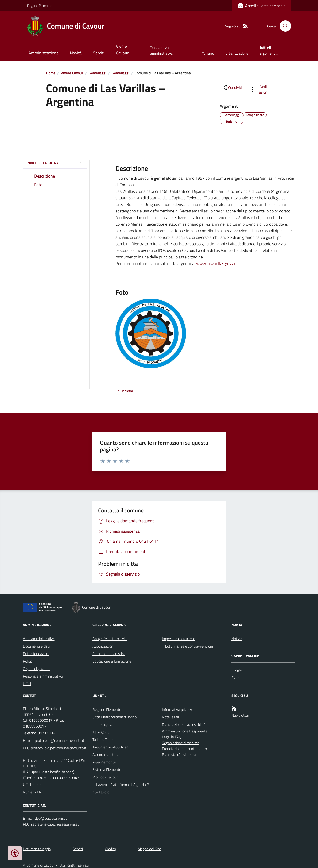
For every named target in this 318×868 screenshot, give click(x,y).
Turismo (208, 53)
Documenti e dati (36, 646)
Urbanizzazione (237, 53)
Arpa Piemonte (104, 762)
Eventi (236, 678)
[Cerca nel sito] (283, 26)
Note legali (170, 717)
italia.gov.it (101, 732)
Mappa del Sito (149, 849)
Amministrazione (44, 53)
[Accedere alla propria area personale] (262, 6)
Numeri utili (32, 792)
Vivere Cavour (122, 50)
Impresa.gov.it (103, 724)
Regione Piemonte (40, 6)
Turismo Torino (103, 739)
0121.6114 (47, 733)
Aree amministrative (39, 639)
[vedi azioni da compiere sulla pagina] (260, 89)
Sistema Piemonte (107, 769)
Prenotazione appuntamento (184, 749)
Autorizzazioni (103, 646)
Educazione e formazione (112, 661)
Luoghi (237, 670)
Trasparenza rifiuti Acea (110, 747)
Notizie (237, 639)
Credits (110, 849)
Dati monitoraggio (37, 849)
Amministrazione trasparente (185, 731)
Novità (76, 53)
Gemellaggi (98, 73)
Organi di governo (37, 669)
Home (51, 73)
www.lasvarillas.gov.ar (216, 263)
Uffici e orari (32, 785)
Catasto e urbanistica (109, 654)
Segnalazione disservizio (181, 743)
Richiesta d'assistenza (179, 754)
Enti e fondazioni (36, 654)
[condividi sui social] (232, 87)
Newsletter (240, 715)
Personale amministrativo (43, 676)
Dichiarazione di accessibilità (184, 724)
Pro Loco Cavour (105, 777)
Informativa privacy (177, 709)
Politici (28, 661)
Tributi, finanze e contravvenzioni (187, 646)
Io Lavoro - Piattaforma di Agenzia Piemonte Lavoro (124, 788)
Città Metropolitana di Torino (115, 717)
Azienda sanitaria (106, 754)
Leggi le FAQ (172, 737)
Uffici (27, 684)
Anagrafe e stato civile (110, 639)
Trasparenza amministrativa (161, 50)
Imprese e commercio (178, 639)
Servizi (99, 53)
